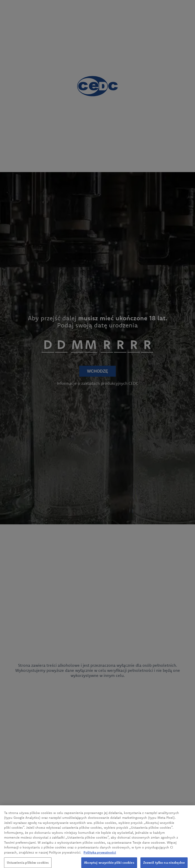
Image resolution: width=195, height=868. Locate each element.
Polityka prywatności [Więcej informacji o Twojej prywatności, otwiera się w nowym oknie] (100, 855)
